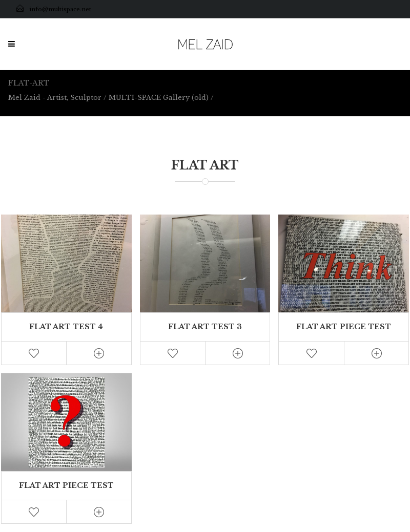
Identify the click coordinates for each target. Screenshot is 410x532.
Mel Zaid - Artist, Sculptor (55, 98)
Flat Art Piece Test (344, 327)
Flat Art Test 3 (205, 327)
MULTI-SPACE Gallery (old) (159, 98)
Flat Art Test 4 (66, 327)
